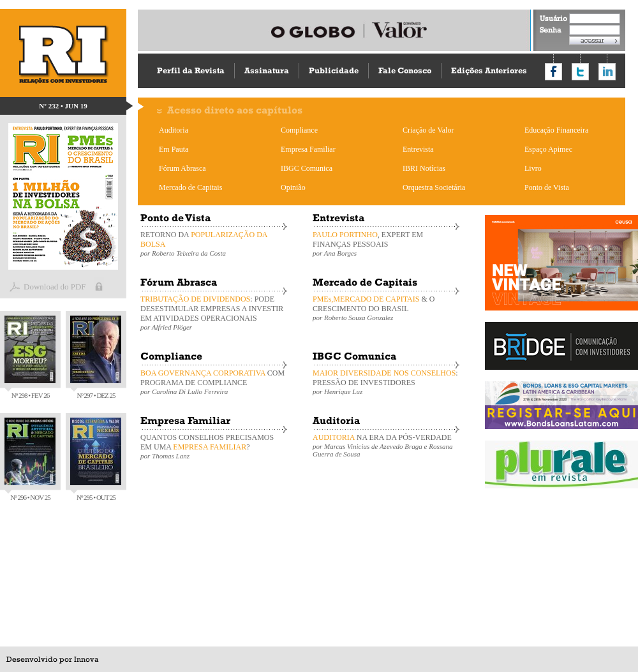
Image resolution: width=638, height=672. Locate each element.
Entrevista (418, 149)
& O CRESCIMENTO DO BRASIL (386, 308)
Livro (533, 168)
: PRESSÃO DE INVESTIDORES (386, 382)
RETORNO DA (214, 244)
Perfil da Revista (191, 70)
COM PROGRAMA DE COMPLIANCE (214, 382)
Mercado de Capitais (190, 187)
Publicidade (334, 70)
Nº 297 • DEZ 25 (96, 357)
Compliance (299, 130)
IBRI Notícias (424, 168)
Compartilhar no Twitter (580, 72)
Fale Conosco (405, 70)
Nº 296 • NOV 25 (30, 459)
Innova (86, 659)
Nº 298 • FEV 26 (30, 357)
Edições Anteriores (489, 70)
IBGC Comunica (307, 168)
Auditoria (174, 130)
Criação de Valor (428, 130)
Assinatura (267, 70)
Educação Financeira (556, 130)
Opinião (293, 187)
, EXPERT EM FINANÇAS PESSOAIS (386, 244)
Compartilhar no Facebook (553, 72)
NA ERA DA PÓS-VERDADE (386, 445)
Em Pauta (174, 149)
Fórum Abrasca (182, 168)
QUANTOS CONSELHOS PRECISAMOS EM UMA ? (214, 446)
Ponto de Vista (547, 187)
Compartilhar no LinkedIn (607, 72)
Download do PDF (55, 287)
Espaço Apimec (548, 149)
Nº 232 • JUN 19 (63, 106)
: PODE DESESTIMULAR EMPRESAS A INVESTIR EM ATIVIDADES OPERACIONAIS (214, 313)
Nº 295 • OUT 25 (96, 459)
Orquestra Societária (434, 187)
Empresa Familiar (308, 149)
